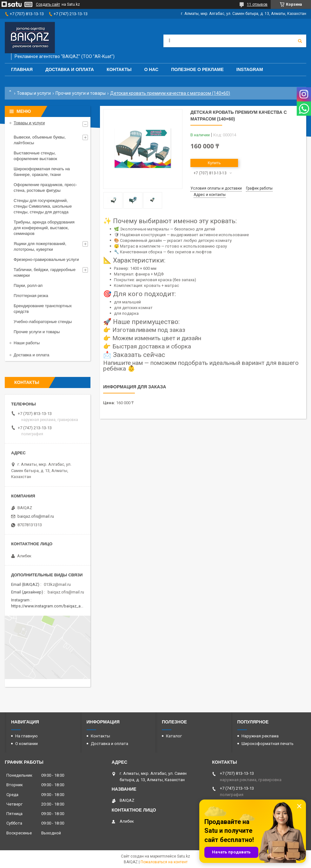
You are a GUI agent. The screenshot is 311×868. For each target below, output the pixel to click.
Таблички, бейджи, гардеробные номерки (45, 272)
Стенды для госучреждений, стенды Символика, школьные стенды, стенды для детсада (43, 206)
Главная (22, 69)
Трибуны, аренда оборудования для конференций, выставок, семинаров (44, 228)
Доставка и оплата (70, 69)
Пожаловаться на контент (164, 862)
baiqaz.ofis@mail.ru (36, 516)
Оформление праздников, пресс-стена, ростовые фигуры (45, 188)
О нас (151, 69)
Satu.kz (184, 856)
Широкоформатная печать (268, 744)
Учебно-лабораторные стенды (43, 322)
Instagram (250, 69)
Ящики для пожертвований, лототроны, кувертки (40, 246)
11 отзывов (257, 4)
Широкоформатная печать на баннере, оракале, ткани (42, 172)
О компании (26, 744)
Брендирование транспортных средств (43, 309)
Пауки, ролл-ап (28, 285)
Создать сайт (48, 4)
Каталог (174, 736)
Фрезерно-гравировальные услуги (46, 259)
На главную (26, 736)
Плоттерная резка (31, 296)
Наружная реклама (260, 736)
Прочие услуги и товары (81, 93)
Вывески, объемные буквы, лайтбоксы (40, 140)
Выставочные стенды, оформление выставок (35, 156)
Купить (214, 163)
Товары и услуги (34, 93)
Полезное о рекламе (197, 69)
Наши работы (27, 343)
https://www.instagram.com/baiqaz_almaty (51, 606)
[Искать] (300, 41)
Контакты (119, 69)
